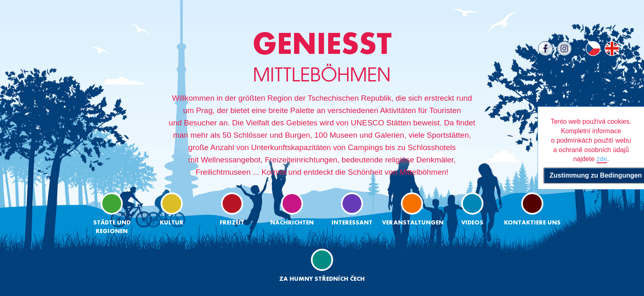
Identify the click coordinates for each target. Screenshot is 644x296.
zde (602, 159)
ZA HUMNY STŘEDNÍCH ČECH (322, 265)
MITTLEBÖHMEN (322, 57)
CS (593, 49)
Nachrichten (292, 209)
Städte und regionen (112, 213)
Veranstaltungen (412, 209)
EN (612, 49)
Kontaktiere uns (532, 209)
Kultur (172, 209)
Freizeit (232, 209)
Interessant (352, 209)
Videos (472, 209)
